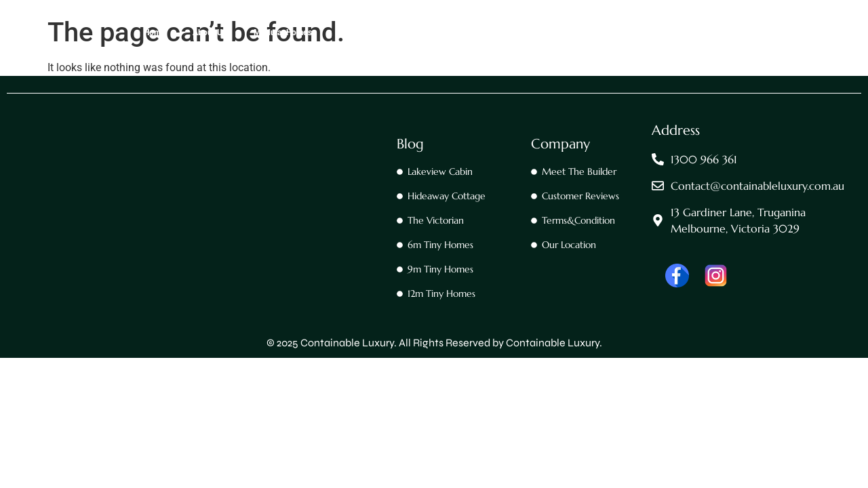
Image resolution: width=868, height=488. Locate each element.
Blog (410, 144)
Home (155, 33)
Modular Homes (283, 33)
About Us (210, 33)
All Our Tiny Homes (492, 33)
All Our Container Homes (384, 33)
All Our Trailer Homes (593, 33)
